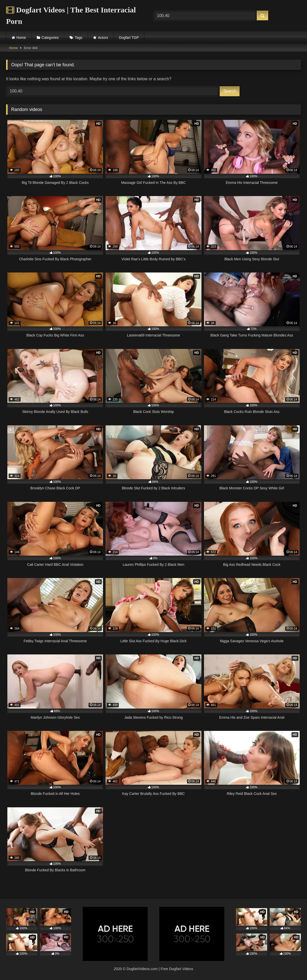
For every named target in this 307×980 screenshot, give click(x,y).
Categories (50, 38)
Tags (79, 38)
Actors (103, 38)
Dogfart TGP (129, 38)
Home (21, 38)
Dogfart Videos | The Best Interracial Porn (71, 15)
